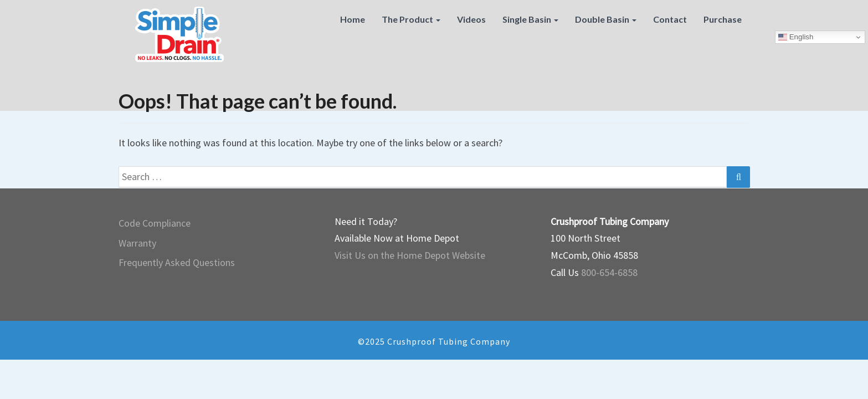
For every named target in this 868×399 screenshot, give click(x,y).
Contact (670, 19)
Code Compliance (155, 223)
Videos (471, 19)
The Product (411, 19)
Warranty (137, 243)
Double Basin (606, 19)
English (796, 37)
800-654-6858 (609, 272)
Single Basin (530, 19)
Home (353, 19)
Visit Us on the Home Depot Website (410, 255)
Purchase (723, 19)
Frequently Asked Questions (177, 262)
